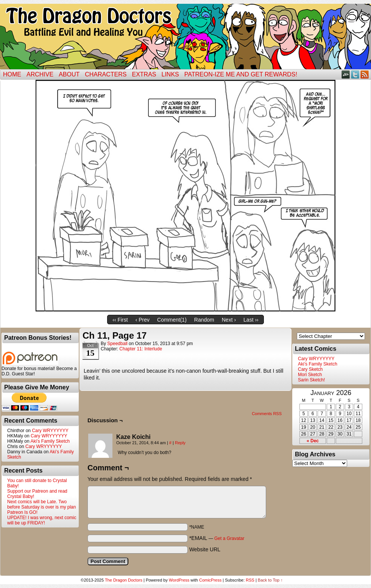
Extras (144, 74)
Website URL (205, 549)
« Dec (313, 441)
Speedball (117, 344)
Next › (229, 320)
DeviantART (346, 74)
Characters (106, 74)
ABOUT (69, 74)
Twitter (355, 74)
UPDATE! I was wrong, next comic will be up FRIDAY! (42, 520)
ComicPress (210, 580)
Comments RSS (267, 414)
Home (12, 74)
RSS (365, 74)
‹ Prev (143, 320)
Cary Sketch (310, 369)
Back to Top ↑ (270, 580)
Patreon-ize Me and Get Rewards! (241, 74)
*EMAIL (217, 538)
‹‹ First (120, 320)
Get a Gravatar (229, 538)
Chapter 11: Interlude (141, 349)
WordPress (179, 580)
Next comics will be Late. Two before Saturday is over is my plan (41, 504)
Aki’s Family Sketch (50, 441)
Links (170, 74)
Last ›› (251, 320)
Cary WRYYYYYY (50, 431)
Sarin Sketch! (311, 380)
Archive (40, 74)
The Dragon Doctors (124, 580)
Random (204, 320)
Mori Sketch (310, 375)
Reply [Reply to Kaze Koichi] (180, 443)
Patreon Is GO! (22, 512)
